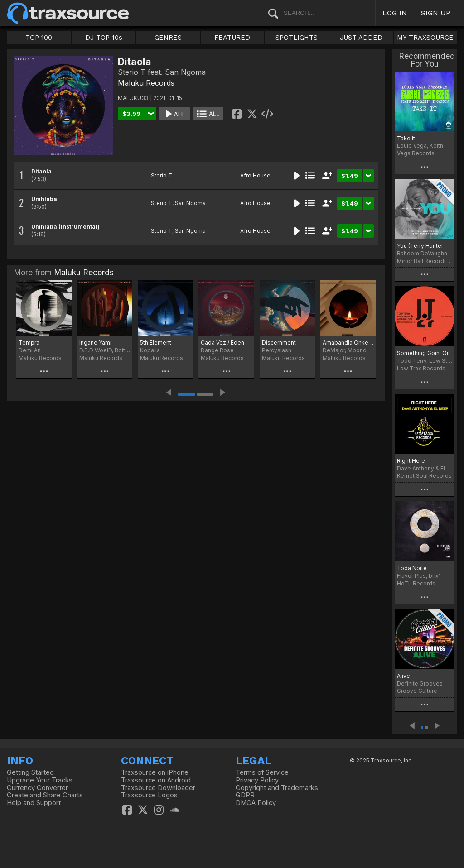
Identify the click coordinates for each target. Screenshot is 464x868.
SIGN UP (436, 13)
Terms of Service (262, 772)
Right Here (411, 461)
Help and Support (34, 803)
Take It (406, 138)
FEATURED (232, 38)
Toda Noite (412, 568)
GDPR (245, 795)
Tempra (29, 343)
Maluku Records (146, 83)
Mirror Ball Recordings (425, 261)
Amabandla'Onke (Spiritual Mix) (348, 343)
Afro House (255, 175)
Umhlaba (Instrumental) (65, 227)
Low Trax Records (421, 368)
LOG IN (395, 13)
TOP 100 (39, 38)
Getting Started (30, 772)
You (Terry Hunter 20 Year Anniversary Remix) (425, 246)
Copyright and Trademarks (277, 788)
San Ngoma (190, 203)
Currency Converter (37, 788)
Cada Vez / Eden (222, 343)
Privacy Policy (257, 780)
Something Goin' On (423, 353)
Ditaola (41, 171)
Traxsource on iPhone (155, 772)
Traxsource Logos (149, 795)
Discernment (279, 343)
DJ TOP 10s (104, 38)
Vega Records (416, 153)
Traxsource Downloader (158, 788)
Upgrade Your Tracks (40, 780)
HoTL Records (416, 583)
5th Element (156, 343)
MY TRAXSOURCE (425, 38)
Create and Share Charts (45, 795)
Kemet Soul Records (424, 476)
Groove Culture (417, 691)
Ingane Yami (95, 343)
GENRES (168, 38)
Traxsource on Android (156, 780)
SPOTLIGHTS (297, 38)
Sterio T (162, 175)
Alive (404, 676)
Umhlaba (44, 199)
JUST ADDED (361, 38)
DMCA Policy (256, 803)
